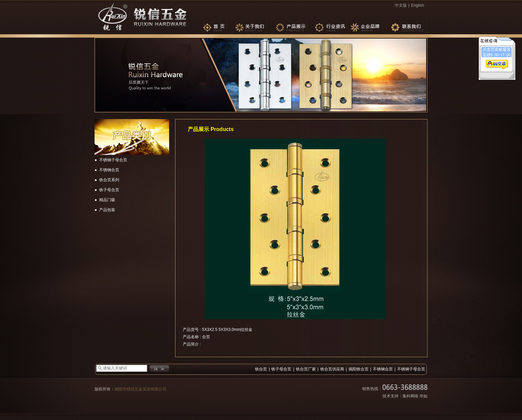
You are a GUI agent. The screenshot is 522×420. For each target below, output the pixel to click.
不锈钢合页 (109, 170)
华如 (423, 396)
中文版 (401, 5)
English (418, 5)
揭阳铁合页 (359, 369)
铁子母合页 (109, 190)
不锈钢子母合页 (113, 160)
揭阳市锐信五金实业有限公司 (140, 389)
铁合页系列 (109, 180)
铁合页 (261, 369)
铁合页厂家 (306, 369)
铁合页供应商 (332, 369)
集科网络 (410, 396)
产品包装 (107, 210)
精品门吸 (107, 200)
